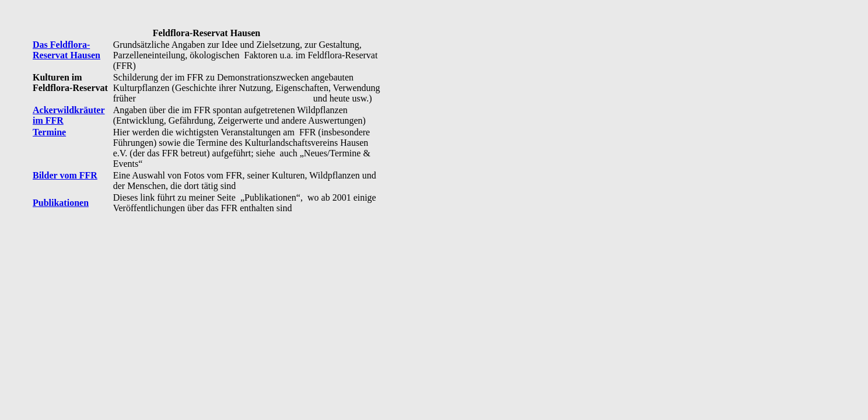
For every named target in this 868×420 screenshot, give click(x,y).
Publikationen (61, 203)
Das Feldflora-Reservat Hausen (66, 50)
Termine (49, 132)
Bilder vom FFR (65, 175)
